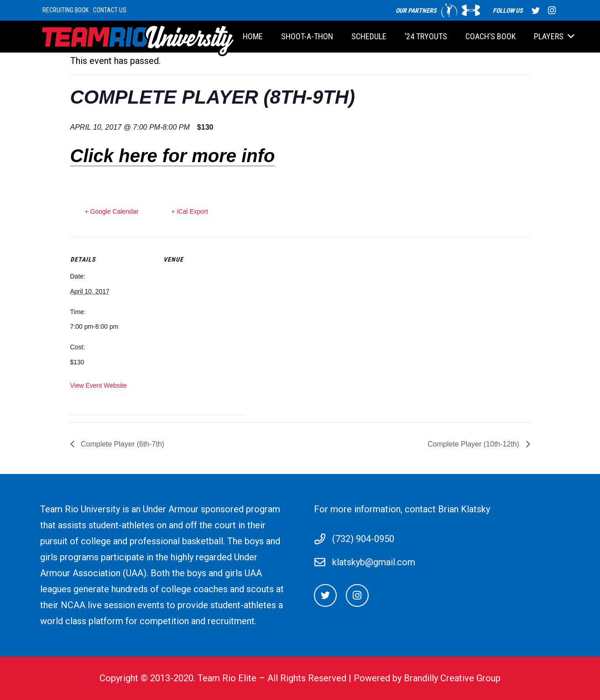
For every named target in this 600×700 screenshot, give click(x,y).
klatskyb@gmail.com (374, 562)
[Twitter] (325, 595)
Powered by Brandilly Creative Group (427, 678)
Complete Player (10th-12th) (474, 444)
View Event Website (99, 385)
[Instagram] (357, 595)
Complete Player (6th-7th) (122, 444)
